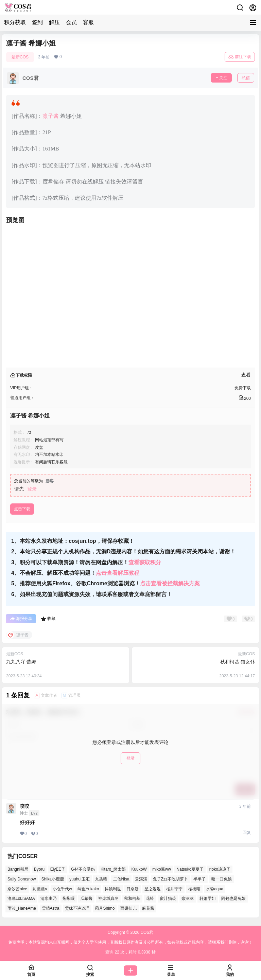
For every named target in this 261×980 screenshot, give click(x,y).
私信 (246, 78)
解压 (54, 22)
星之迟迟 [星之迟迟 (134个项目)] (153, 889)
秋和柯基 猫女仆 (238, 662)
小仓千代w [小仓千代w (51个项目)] (62, 889)
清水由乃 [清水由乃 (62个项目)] (49, 898)
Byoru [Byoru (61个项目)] (39, 869)
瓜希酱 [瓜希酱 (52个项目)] (86, 898)
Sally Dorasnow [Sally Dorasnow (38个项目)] (22, 879)
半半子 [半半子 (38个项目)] (199, 879)
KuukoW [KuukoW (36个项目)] (139, 869)
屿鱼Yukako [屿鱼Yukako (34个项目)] (88, 889)
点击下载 (22, 509)
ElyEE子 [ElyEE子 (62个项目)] (58, 869)
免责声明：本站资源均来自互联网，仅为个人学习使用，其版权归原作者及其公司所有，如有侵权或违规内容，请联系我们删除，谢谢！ (130, 942)
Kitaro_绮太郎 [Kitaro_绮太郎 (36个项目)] (113, 869)
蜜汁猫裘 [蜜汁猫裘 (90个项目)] (168, 898)
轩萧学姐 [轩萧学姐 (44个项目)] (208, 898)
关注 (221, 78)
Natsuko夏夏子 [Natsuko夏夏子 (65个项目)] (190, 869)
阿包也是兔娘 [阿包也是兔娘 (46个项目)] (233, 898)
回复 (247, 833)
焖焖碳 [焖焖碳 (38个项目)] (69, 898)
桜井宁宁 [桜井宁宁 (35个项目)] (174, 889)
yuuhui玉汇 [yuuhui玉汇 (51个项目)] (79, 879)
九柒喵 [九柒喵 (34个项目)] (101, 879)
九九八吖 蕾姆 (21, 662)
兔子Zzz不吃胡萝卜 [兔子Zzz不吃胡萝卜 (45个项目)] (170, 879)
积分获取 (15, 22)
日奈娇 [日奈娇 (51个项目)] (133, 889)
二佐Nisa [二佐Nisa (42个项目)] (121, 879)
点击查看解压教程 (118, 573)
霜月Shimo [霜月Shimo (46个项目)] (105, 908)
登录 (32, 489)
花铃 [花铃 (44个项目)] (150, 898)
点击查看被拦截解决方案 (170, 583)
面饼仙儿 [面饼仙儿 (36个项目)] (128, 908)
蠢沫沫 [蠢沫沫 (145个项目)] (188, 898)
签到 (37, 22)
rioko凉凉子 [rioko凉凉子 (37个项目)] (220, 869)
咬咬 (24, 806)
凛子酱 (51, 116)
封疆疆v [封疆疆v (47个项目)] (40, 889)
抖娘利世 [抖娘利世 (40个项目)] (113, 889)
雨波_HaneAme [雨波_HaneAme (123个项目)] (22, 908)
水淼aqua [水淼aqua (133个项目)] (215, 889)
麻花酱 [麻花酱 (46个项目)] (148, 908)
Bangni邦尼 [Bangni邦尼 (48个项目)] (18, 869)
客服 (88, 22)
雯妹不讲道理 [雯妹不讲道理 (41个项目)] (77, 908)
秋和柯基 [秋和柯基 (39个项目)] (132, 898)
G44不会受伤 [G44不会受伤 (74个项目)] (83, 869)
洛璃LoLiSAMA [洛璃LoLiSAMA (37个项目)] (21, 898)
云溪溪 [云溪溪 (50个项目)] (141, 879)
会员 (71, 22)
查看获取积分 (145, 562)
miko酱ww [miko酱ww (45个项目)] (162, 869)
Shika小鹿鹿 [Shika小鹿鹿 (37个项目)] (53, 879)
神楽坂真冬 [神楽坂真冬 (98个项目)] (108, 898)
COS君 (146, 932)
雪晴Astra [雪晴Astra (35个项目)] (51, 908)
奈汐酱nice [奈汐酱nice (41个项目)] (17, 889)
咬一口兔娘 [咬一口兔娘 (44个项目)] (222, 879)
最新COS (20, 57)
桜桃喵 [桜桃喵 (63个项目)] (194, 889)
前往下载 (240, 57)
